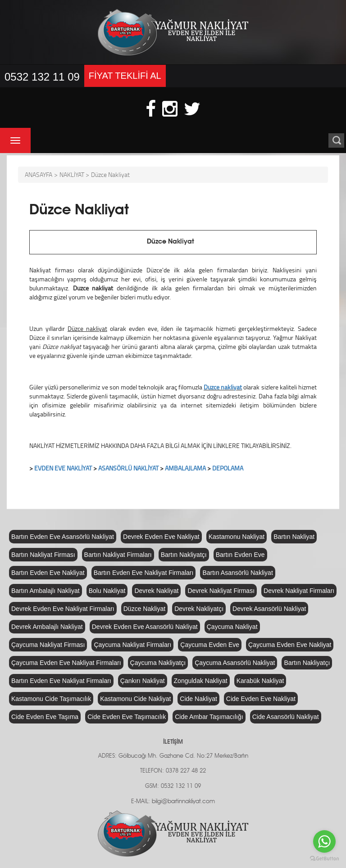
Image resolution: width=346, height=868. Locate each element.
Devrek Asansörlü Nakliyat (269, 609)
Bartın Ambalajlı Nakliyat (46, 591)
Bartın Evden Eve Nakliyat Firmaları (144, 573)
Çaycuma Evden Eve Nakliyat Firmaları (66, 663)
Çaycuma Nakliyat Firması (48, 645)
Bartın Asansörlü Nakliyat (237, 573)
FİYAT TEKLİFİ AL (125, 76)
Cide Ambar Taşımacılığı (209, 717)
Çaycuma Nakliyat (232, 627)
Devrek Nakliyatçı (199, 609)
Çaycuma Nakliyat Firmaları (132, 645)
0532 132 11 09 (42, 77)
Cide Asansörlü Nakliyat (286, 717)
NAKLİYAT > (74, 174)
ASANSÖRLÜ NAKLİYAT (128, 468)
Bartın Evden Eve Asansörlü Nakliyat (63, 537)
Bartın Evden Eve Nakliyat (48, 573)
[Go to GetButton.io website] (324, 859)
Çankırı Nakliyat (143, 681)
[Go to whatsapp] (324, 841)
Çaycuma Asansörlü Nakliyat (235, 663)
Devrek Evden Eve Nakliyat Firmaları (63, 609)
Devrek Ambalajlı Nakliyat (47, 627)
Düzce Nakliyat (110, 174)
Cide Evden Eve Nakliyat (261, 699)
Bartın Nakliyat (294, 537)
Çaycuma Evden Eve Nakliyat (290, 645)
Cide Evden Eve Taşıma (45, 717)
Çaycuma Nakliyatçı (158, 663)
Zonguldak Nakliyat (201, 681)
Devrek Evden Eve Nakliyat (161, 537)
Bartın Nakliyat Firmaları (118, 555)
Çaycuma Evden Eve (210, 645)
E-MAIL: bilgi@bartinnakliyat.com (173, 802)
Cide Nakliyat (198, 699)
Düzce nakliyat (223, 387)
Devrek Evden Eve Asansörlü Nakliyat (145, 627)
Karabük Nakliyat (260, 681)
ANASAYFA (39, 174)
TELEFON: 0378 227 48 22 (173, 771)
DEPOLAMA (228, 468)
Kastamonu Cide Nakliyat (135, 699)
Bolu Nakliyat (107, 591)
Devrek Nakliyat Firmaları (299, 591)
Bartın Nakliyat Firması (43, 555)
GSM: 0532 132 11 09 (173, 786)
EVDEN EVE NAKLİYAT (63, 468)
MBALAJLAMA (187, 468)
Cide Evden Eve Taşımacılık (127, 717)
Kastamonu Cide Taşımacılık (51, 699)
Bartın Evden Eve (240, 555)
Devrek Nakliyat (156, 591)
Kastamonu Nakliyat (237, 537)
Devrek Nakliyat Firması (221, 591)
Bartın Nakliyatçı (184, 555)
